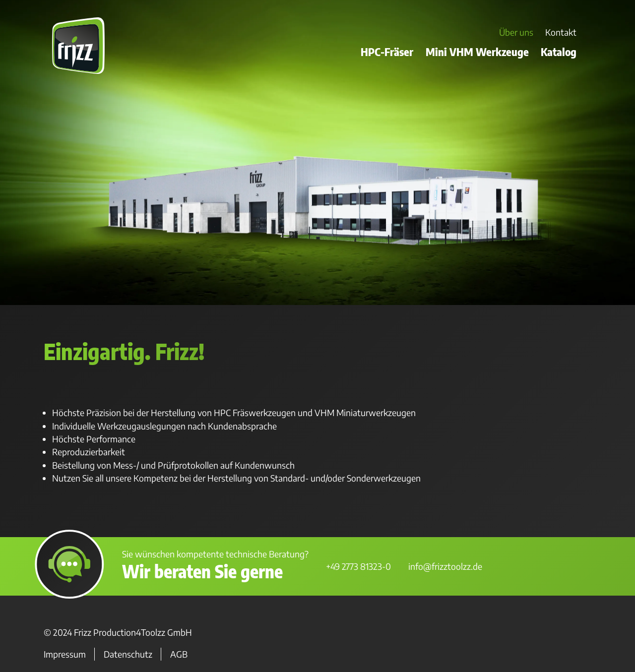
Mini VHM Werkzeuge (477, 52)
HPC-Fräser (387, 52)
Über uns (516, 33)
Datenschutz (128, 654)
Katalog (559, 52)
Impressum (65, 654)
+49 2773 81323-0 (358, 566)
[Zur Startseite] (78, 71)
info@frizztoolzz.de (445, 566)
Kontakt (561, 33)
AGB (179, 654)
